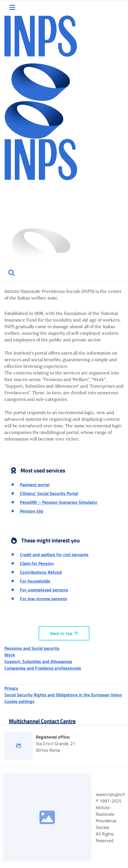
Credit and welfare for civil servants (54, 555)
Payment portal (35, 485)
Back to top (64, 633)
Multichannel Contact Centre (42, 721)
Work (10, 655)
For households (35, 581)
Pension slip (32, 511)
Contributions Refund (41, 572)
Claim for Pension (37, 563)
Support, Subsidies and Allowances (38, 661)
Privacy (11, 688)
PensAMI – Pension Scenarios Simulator (59, 502)
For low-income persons (43, 599)
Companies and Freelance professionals (43, 668)
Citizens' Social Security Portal (49, 493)
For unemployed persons (44, 590)
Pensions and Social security (32, 648)
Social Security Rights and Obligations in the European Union (63, 695)
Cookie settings (19, 701)
